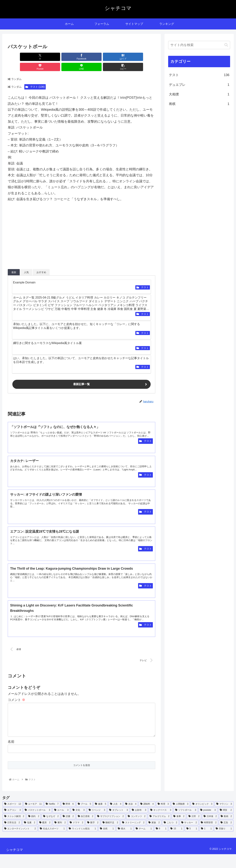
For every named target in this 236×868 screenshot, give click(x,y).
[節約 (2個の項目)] (34, 830)
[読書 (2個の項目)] (68, 830)
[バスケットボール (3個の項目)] (37, 824)
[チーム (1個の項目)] (144, 842)
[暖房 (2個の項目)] (45, 836)
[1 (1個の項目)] (206, 842)
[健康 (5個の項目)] (100, 818)
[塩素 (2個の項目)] (30, 836)
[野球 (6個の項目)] (68, 818)
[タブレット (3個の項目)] (118, 824)
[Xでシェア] (20, 57)
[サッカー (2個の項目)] (189, 836)
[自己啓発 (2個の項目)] (86, 830)
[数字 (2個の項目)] (93, 836)
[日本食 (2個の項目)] (210, 830)
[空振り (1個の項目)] (224, 842)
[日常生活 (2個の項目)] (12, 836)
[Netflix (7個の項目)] (52, 818)
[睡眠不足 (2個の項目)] (110, 836)
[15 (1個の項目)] (176, 842)
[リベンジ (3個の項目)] (97, 824)
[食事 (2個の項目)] (179, 830)
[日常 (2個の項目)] (194, 830)
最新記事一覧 (81, 374)
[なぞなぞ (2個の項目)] (51, 830)
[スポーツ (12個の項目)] (13, 818)
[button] (143, 57)
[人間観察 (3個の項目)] (181, 818)
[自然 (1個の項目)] (107, 842)
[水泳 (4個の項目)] (131, 818)
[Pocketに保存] (94, 57)
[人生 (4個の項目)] (116, 818)
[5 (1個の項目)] (192, 842)
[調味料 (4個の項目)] (147, 818)
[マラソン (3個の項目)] (224, 818)
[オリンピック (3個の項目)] (202, 818)
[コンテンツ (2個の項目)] (137, 830)
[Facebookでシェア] (44, 57)
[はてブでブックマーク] (69, 57)
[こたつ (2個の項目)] (170, 836)
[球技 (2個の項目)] (226, 824)
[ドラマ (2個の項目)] (76, 836)
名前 (11, 755)
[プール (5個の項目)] (84, 818)
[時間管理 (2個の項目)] (209, 836)
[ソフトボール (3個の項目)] (186, 824)
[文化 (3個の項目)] (78, 824)
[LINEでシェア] (119, 57)
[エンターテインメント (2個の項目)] (20, 842)
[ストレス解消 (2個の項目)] (14, 830)
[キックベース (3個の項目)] (161, 824)
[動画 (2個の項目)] (226, 830)
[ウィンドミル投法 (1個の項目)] (82, 842)
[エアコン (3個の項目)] (12, 824)
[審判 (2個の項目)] (60, 836)
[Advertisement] (81, 228)
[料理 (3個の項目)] (163, 818)
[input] (199, 45)
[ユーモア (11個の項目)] (33, 818)
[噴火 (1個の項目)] (125, 842)
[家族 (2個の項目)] (154, 836)
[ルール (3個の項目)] (61, 824)
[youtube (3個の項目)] (208, 824)
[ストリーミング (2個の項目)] (133, 836)
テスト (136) (35, 77)
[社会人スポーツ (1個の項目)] (52, 842)
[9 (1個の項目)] (161, 842)
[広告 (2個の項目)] (226, 836)
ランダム (15, 69)
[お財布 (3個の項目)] (139, 824)
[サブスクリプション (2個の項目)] (110, 830)
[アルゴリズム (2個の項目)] (159, 830)
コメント (17, 708)
